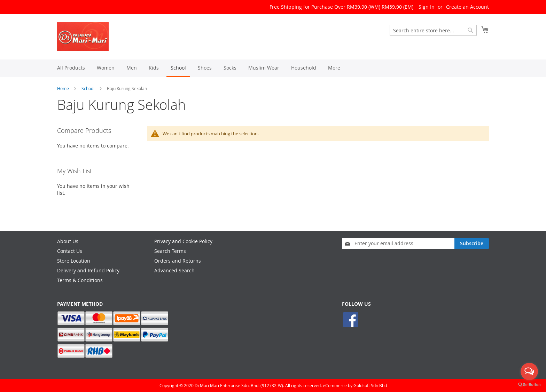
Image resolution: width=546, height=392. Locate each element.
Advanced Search (174, 270)
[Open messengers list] (529, 371)
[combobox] (433, 30)
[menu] (273, 68)
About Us (68, 241)
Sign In (427, 7)
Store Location (74, 261)
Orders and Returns (178, 261)
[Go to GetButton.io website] (529, 385)
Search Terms (170, 251)
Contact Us (70, 251)
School (88, 88)
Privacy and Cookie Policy (183, 241)
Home (63, 88)
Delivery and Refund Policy (88, 270)
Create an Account (467, 7)
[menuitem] (71, 68)
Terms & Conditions (80, 280)
